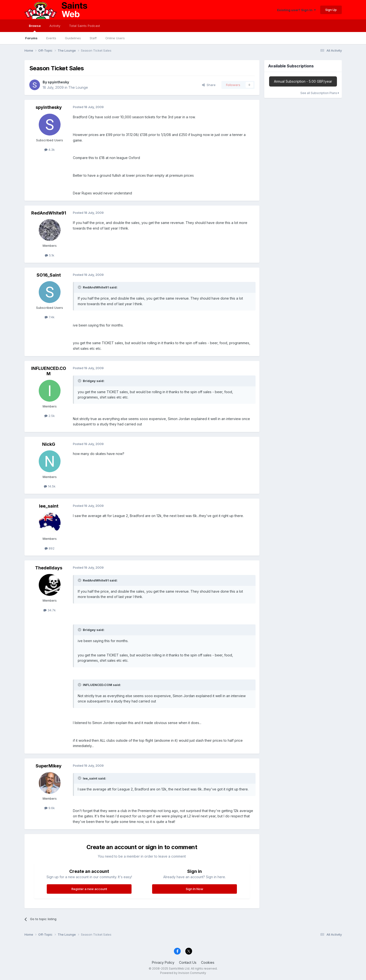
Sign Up (331, 10)
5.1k (50, 255)
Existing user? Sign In (296, 10)
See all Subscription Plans (320, 93)
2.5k (50, 416)
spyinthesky (58, 82)
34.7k (50, 610)
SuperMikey (49, 766)
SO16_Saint (49, 275)
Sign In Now (195, 889)
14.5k (50, 486)
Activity (55, 26)
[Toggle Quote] (80, 287)
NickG (49, 444)
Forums (31, 38)
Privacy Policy (163, 962)
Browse (35, 28)
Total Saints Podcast (85, 26)
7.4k (50, 317)
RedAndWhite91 (49, 213)
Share (209, 85)
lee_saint (49, 506)
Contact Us (188, 962)
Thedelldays (49, 568)
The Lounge (78, 87)
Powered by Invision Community (183, 973)
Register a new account (89, 889)
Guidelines (73, 38)
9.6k (50, 808)
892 (50, 548)
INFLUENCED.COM (49, 371)
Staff (93, 38)
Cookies (208, 962)
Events (51, 38)
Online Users (115, 38)
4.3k (50, 150)
